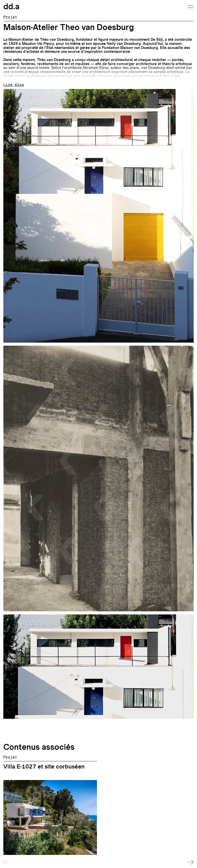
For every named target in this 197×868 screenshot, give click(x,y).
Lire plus (14, 85)
